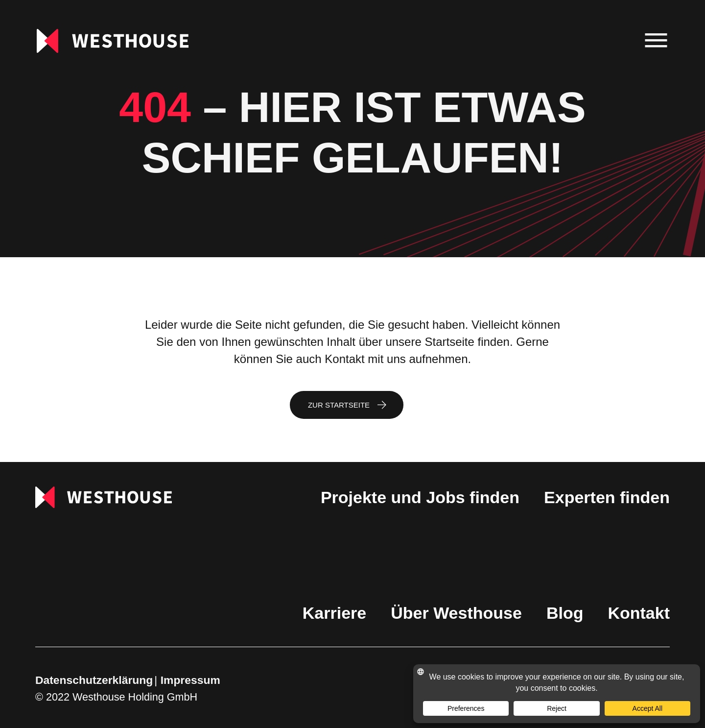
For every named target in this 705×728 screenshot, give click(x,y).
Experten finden (607, 497)
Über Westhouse (456, 613)
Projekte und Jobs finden (420, 497)
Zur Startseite (339, 405)
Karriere (334, 613)
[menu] (656, 41)
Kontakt (639, 613)
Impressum (190, 680)
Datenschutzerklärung (94, 680)
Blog (565, 613)
